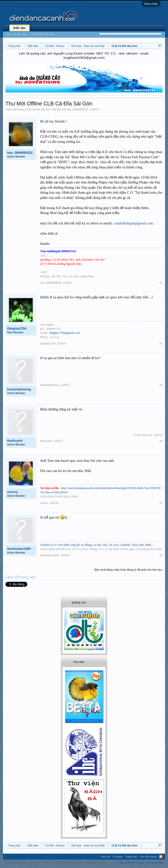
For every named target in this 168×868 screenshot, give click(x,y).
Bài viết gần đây (17, 34)
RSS (161, 857)
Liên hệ (105, 857)
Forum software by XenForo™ (39, 863)
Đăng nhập (151, 4)
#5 (161, 503)
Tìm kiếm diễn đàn (43, 34)
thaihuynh (15, 441)
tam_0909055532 (77, 109)
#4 (161, 441)
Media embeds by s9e (90, 863)
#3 (161, 385)
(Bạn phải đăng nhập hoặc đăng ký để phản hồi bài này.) (128, 570)
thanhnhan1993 (19, 549)
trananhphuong (19, 389)
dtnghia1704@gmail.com (65, 333)
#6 (161, 555)
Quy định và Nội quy (132, 863)
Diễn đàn (19, 28)
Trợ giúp (118, 857)
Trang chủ (131, 857)
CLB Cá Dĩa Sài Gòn (38, 109)
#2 (161, 343)
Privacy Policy (155, 863)
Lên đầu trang (148, 857)
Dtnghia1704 (17, 328)
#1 (161, 283)
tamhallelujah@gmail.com (134, 223)
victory (13, 492)
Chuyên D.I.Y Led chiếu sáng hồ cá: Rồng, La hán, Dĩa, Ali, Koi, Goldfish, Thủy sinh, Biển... (97, 545)
